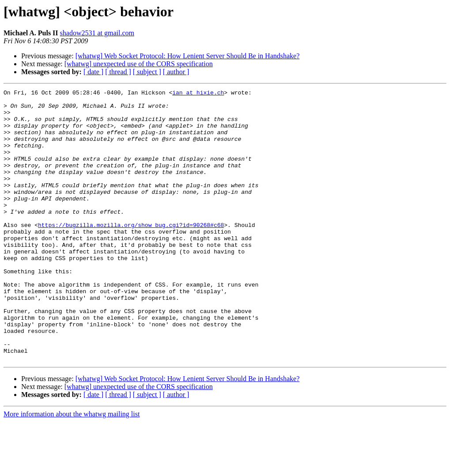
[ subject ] (147, 72)
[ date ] (93, 72)
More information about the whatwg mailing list (72, 468)
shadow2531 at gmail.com (97, 33)
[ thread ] (118, 72)
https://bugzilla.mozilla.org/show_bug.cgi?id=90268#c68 (131, 253)
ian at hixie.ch (198, 94)
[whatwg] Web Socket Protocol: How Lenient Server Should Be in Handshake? (188, 56)
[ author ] (176, 72)
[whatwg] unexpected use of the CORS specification (139, 64)
